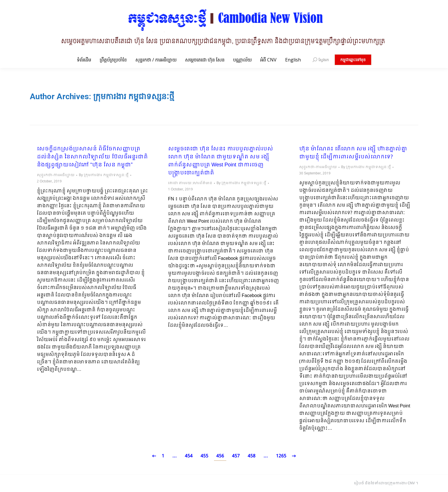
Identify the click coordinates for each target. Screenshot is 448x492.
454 (189, 456)
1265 (281, 456)
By (104, 175)
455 (204, 456)
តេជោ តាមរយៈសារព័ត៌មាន (190, 183)
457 (236, 456)
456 (220, 456)
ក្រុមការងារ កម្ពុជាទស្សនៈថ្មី (134, 96)
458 (252, 456)
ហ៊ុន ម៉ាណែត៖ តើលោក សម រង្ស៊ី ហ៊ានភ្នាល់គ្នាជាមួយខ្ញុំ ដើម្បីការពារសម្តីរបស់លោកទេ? (353, 153)
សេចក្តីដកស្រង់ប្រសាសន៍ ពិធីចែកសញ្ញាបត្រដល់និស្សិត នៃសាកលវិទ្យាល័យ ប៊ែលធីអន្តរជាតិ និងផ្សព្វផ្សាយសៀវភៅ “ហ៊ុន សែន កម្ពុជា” (92, 157)
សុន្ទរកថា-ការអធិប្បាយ (56, 175)
